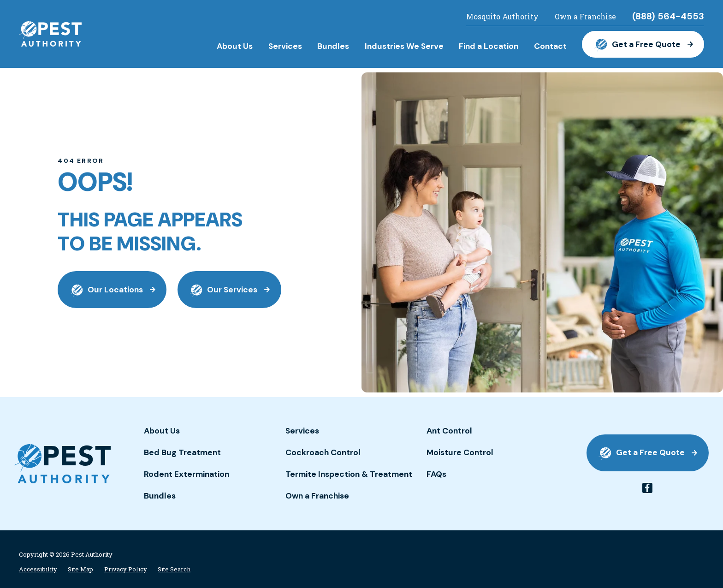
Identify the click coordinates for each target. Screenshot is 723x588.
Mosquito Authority (502, 17)
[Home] (50, 34)
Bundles (160, 496)
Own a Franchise (585, 17)
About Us (162, 431)
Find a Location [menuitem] (489, 46)
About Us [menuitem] (235, 46)
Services (302, 431)
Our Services (229, 290)
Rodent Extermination (187, 474)
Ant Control (449, 431)
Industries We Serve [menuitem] (404, 46)
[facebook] (647, 488)
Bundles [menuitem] (333, 46)
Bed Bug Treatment (182, 452)
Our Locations (112, 290)
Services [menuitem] (285, 46)
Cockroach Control (323, 452)
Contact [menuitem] (550, 46)
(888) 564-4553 (668, 17)
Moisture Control (460, 452)
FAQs (436, 474)
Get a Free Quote (643, 44)
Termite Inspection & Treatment (349, 474)
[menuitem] (38, 569)
